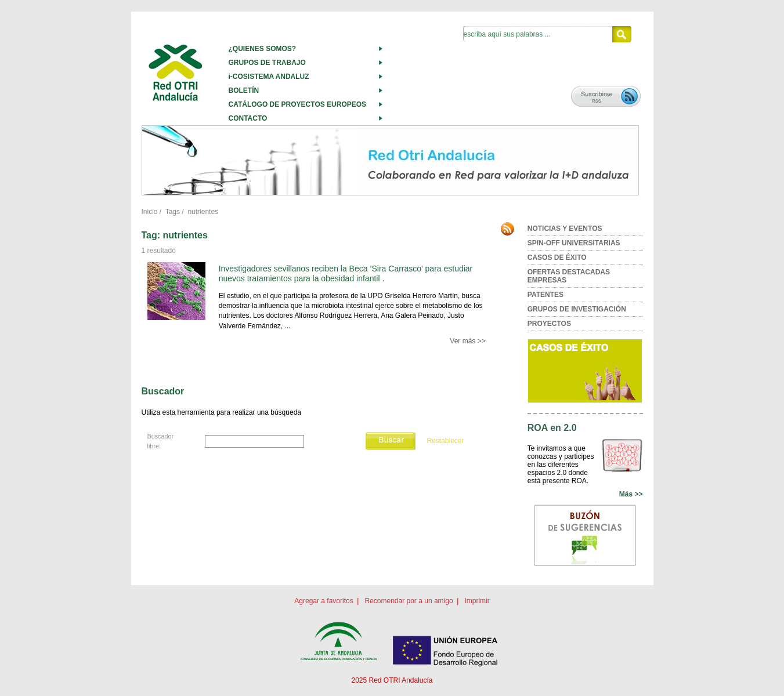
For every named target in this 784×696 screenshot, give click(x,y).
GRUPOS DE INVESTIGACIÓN (577, 309)
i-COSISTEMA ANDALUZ (269, 77)
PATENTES (545, 295)
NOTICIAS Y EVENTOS (565, 229)
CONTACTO (248, 118)
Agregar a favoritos (324, 601)
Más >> (631, 494)
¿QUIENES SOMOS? (263, 49)
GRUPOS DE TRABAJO (267, 63)
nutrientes (203, 212)
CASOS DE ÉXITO (557, 258)
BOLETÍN (244, 90)
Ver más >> (467, 341)
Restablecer (445, 441)
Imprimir (477, 601)
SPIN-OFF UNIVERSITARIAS (574, 243)
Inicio (150, 212)
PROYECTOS (549, 324)
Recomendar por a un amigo (409, 601)
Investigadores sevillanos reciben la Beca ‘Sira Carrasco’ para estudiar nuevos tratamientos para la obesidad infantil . (346, 273)
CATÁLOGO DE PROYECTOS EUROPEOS (298, 104)
